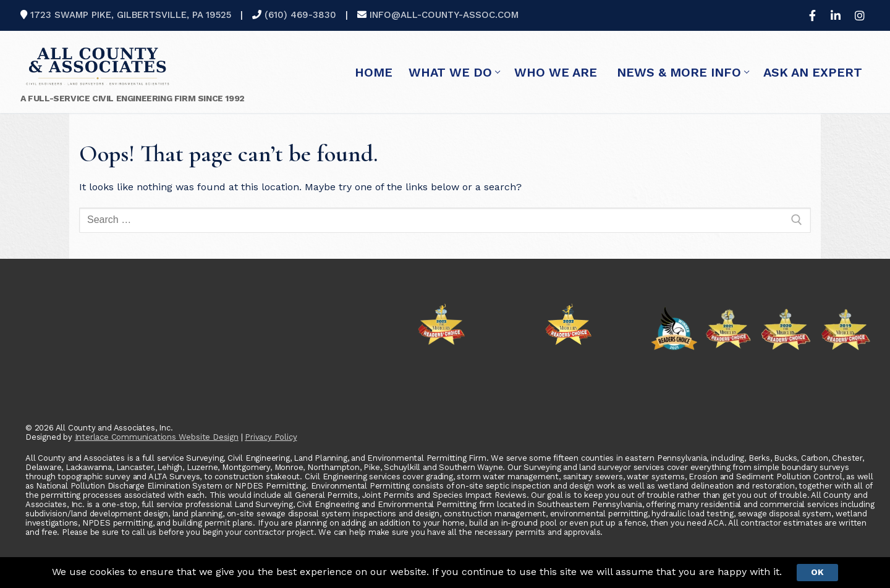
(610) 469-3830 (300, 15)
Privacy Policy (271, 437)
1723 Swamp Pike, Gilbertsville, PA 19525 (131, 15)
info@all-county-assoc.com (444, 15)
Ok (817, 572)
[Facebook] (812, 15)
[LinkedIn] (836, 15)
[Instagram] (860, 15)
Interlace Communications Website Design (157, 437)
